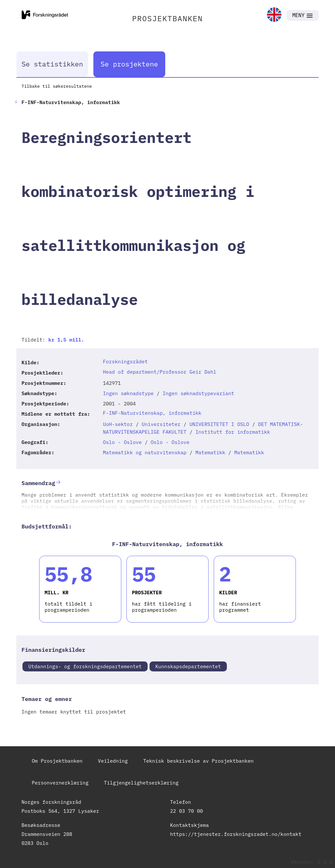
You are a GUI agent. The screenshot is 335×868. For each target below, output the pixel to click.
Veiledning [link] (113, 761)
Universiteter (161, 424)
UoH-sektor (118, 424)
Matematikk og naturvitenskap (145, 452)
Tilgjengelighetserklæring (141, 783)
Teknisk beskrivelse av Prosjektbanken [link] (198, 761)
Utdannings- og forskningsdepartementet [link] (85, 666)
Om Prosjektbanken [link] (57, 761)
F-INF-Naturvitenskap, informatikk (152, 413)
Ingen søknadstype (128, 393)
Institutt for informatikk (233, 432)
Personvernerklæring (60, 783)
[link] (274, 15)
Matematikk (210, 452)
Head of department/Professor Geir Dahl (160, 372)
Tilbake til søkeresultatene (57, 86)
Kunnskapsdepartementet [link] (188, 666)
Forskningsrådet (125, 361)
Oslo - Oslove (122, 442)
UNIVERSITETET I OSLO (219, 424)
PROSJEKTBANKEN (168, 18)
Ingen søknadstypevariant (198, 393)
